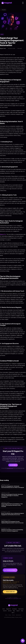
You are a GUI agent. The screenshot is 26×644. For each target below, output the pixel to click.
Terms (6, 615)
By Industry (15, 609)
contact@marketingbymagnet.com (13, 598)
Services (10, 611)
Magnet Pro (3, 234)
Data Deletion (18, 615)
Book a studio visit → (10, 592)
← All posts (3, 10)
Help (22, 611)
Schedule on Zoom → (10, 570)
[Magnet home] (7, 3)
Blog (14, 611)
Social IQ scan (10, 468)
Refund (14, 615)
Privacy (10, 615)
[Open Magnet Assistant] (23, 641)
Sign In (13, 613)
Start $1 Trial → (13, 465)
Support (18, 611)
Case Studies (21, 609)
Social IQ (5, 611)
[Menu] (23, 3)
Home (4, 609)
